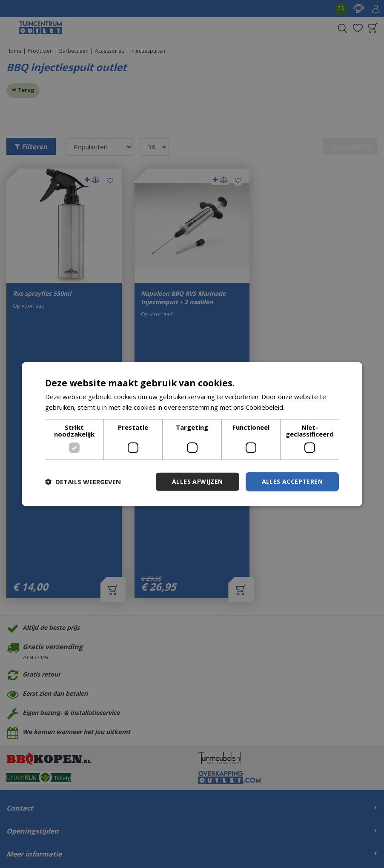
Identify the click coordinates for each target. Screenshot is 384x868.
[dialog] (192, 434)
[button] (83, 482)
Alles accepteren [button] (292, 481)
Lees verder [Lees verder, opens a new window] (304, 407)
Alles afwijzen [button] (198, 481)
